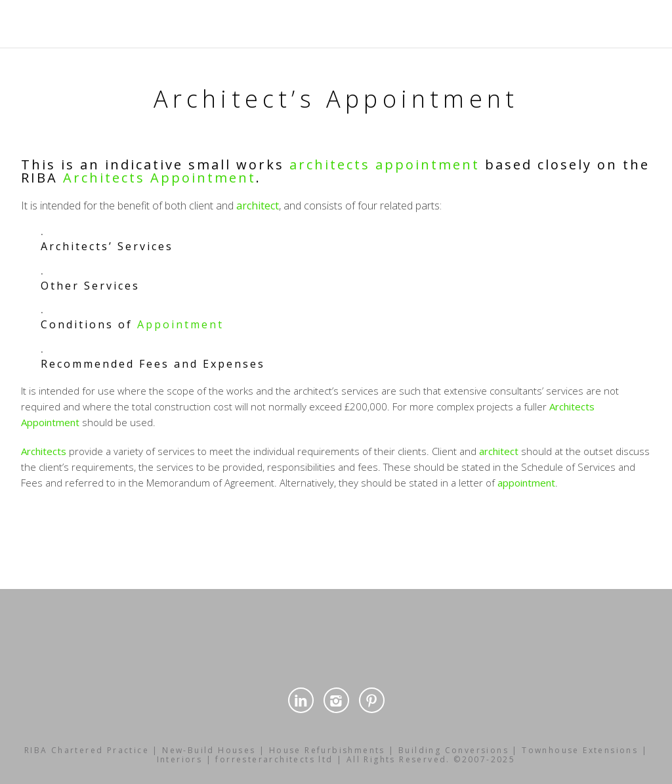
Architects (104, 178)
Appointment (203, 178)
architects (330, 164)
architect (258, 206)
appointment (428, 164)
